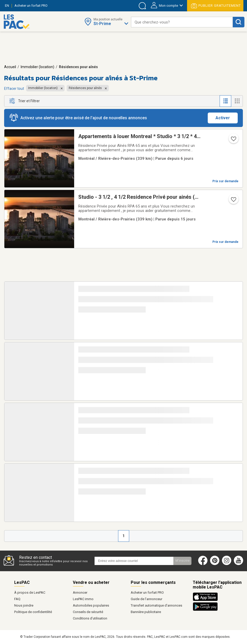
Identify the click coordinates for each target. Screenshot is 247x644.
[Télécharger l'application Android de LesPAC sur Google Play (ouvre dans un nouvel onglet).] (205, 610)
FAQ (17, 599)
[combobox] (182, 22)
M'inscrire (183, 561)
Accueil (10, 67)
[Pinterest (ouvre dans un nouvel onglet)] (215, 564)
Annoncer (80, 593)
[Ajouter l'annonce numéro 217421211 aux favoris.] (233, 140)
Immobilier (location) (37, 67)
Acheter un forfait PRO (147, 593)
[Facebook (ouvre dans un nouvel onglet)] (203, 564)
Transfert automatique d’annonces (156, 605)
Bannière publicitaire (146, 612)
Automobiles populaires (91, 605)
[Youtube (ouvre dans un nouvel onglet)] (240, 564)
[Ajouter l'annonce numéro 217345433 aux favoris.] (233, 201)
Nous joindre (24, 605)
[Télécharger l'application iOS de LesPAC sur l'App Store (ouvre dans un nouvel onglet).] (207, 600)
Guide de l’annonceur (146, 599)
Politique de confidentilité (33, 612)
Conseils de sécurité (88, 612)
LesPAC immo (83, 599)
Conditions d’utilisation (90, 618)
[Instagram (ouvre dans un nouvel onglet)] (227, 564)
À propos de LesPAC (30, 593)
